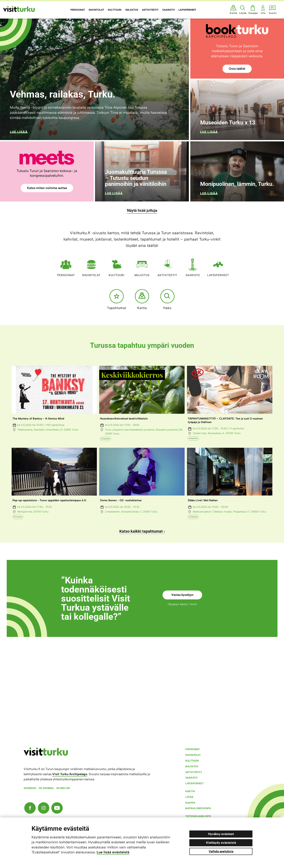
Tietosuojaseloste (198, 816)
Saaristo (193, 267)
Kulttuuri (117, 267)
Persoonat (66, 267)
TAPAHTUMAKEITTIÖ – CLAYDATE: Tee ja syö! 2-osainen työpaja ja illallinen (225, 420)
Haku (167, 299)
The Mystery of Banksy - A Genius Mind (38, 419)
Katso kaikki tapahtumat (141, 531)
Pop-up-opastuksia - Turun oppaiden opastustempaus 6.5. (50, 500)
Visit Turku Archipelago (70, 774)
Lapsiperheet (218, 267)
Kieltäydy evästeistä (221, 843)
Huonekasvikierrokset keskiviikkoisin (124, 419)
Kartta (142, 299)
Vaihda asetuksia (221, 851)
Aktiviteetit (167, 267)
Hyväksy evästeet (221, 834)
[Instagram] (44, 808)
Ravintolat (91, 267)
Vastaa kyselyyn (182, 595)
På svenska (46, 788)
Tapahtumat (117, 299)
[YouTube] (57, 808)
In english (63, 788)
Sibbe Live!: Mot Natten (203, 500)
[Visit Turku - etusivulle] (19, 9)
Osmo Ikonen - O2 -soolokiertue (121, 500)
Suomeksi (30, 788)
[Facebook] (30, 808)
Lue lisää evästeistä (113, 852)
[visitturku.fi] (46, 755)
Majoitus (142, 267)
